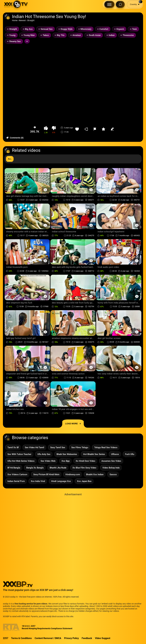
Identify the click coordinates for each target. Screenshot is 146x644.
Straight (31, 20)
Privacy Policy (71, 638)
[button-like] (46, 130)
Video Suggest (103, 638)
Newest (22, 20)
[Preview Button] (45, 190)
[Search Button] (120, 4)
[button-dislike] (54, 130)
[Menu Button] (109, 4)
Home (15, 20)
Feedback (87, 638)
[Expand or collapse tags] (27, 41)
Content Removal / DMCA (48, 638)
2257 (6, 638)
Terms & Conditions (21, 638)
